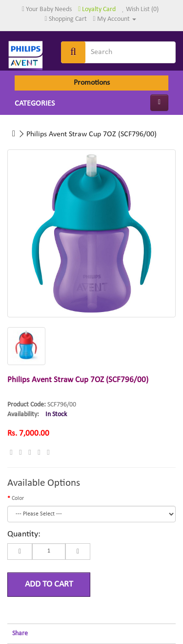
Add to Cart (49, 584)
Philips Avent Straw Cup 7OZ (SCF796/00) (91, 134)
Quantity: (24, 534)
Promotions (92, 83)
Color (18, 498)
